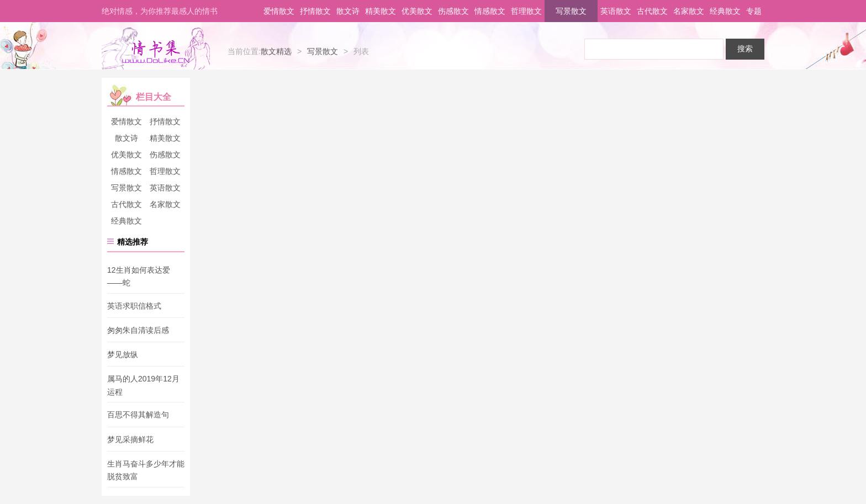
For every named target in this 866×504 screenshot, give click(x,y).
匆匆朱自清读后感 (138, 330)
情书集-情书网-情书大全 (156, 49)
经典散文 (725, 11)
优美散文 (417, 11)
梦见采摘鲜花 (130, 439)
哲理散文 (526, 11)
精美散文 (381, 11)
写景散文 (571, 11)
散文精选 (276, 51)
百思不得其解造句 (138, 415)
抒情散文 (315, 11)
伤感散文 (453, 11)
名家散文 (689, 11)
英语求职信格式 (134, 306)
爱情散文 (279, 11)
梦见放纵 (123, 354)
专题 (754, 11)
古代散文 (652, 11)
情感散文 (490, 11)
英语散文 (616, 11)
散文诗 (348, 11)
